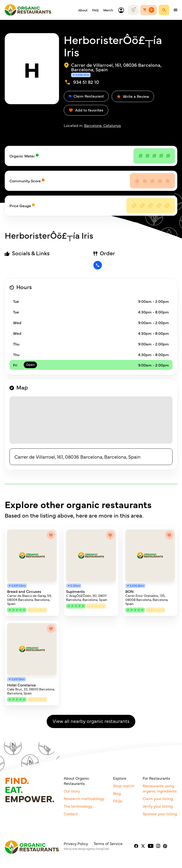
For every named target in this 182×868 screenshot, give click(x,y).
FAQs (118, 801)
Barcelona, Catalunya (102, 125)
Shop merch (124, 786)
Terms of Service (108, 843)
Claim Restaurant (86, 96)
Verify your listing (158, 806)
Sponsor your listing (160, 814)
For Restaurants (156, 778)
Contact (71, 814)
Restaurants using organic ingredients (160, 788)
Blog (117, 793)
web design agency (84, 849)
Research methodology (84, 798)
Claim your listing (158, 798)
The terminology (78, 806)
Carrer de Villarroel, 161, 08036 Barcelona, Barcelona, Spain (77, 457)
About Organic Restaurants (77, 781)
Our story (72, 791)
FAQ (95, 10)
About (83, 10)
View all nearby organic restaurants (91, 721)
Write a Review (133, 96)
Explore (120, 778)
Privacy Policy (76, 843)
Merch (108, 10)
